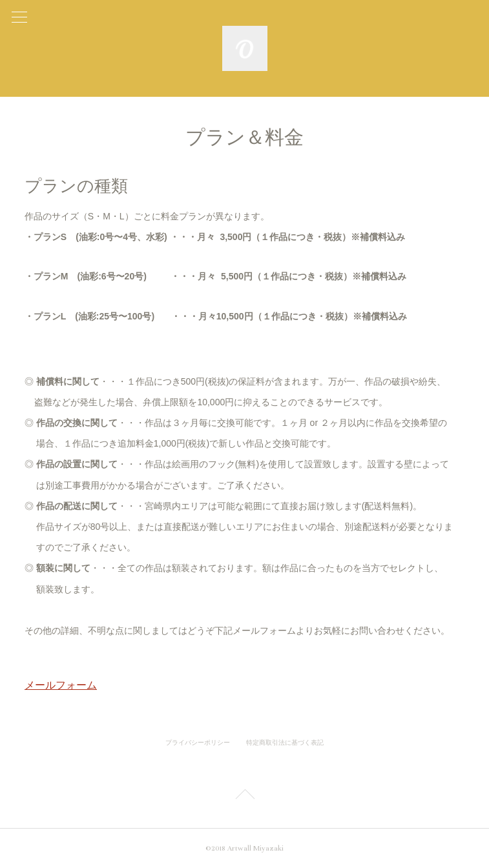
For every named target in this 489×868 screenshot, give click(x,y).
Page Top (245, 796)
